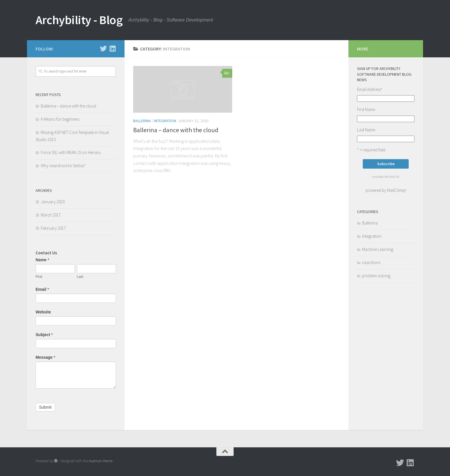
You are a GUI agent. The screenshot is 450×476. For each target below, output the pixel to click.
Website (43, 312)
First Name (366, 109)
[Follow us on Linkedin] (113, 48)
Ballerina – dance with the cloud (176, 130)
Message (45, 357)
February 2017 (53, 228)
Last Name (366, 130)
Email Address (370, 89)
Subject (44, 335)
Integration (165, 121)
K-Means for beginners (60, 119)
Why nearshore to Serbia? (63, 166)
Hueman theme (101, 461)
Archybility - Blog (79, 20)
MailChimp (396, 190)
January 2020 (53, 202)
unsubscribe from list (386, 177)
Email (42, 289)
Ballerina (142, 121)
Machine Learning (378, 249)
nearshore (371, 263)
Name (42, 260)
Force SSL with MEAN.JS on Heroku (71, 152)
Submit (45, 407)
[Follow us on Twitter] (103, 48)
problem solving (376, 276)
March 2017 (51, 215)
